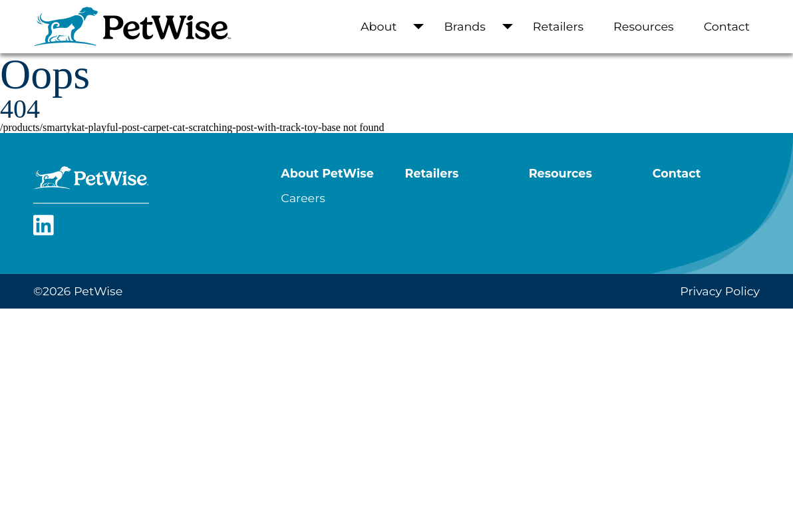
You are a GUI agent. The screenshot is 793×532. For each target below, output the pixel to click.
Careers (303, 198)
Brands (464, 26)
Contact (727, 26)
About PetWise (327, 173)
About (379, 26)
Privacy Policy (720, 291)
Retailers (558, 26)
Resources (644, 26)
